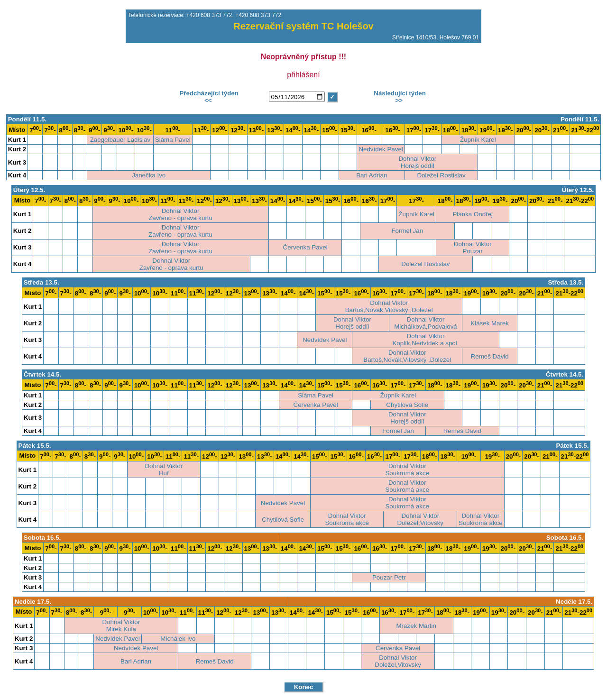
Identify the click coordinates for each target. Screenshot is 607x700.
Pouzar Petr (389, 577)
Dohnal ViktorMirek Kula (121, 626)
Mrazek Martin (416, 626)
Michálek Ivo (178, 639)
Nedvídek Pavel (381, 149)
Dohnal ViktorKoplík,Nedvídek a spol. (425, 340)
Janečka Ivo (149, 175)
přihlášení (303, 75)
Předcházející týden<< (208, 97)
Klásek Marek (490, 323)
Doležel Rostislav (441, 175)
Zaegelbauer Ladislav (120, 140)
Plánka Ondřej (472, 214)
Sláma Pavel (173, 140)
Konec (304, 687)
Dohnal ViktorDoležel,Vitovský (420, 519)
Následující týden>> (399, 97)
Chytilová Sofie (407, 405)
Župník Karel (478, 140)
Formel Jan (407, 231)
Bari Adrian (372, 175)
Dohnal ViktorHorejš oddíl (417, 162)
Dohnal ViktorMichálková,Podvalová (426, 323)
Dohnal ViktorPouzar (473, 248)
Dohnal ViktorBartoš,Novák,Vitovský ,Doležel (389, 306)
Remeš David (490, 356)
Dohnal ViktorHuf (164, 470)
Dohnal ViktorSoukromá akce (407, 470)
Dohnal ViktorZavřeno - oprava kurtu (180, 214)
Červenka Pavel (305, 247)
